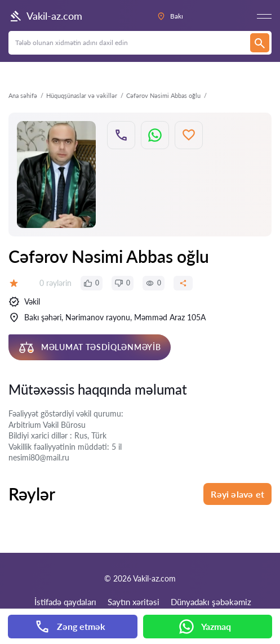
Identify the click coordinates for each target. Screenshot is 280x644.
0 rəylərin (55, 283)
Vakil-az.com (45, 16)
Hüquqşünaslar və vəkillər (82, 95)
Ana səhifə (23, 95)
